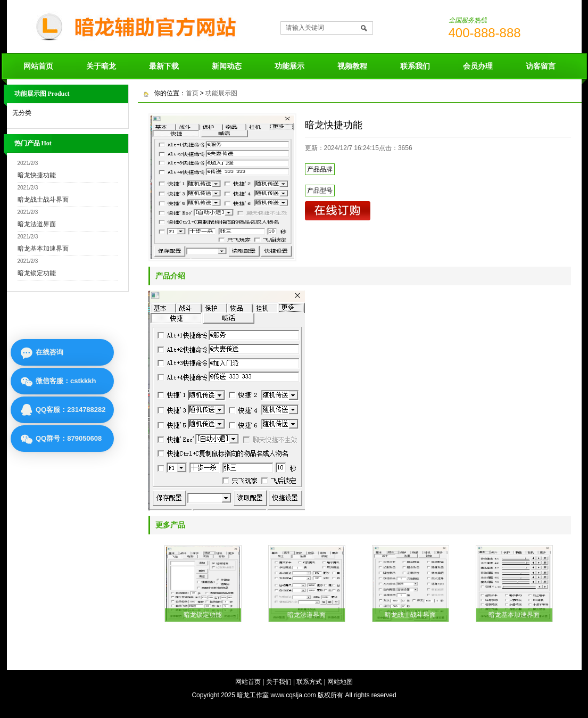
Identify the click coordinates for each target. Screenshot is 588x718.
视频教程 (352, 66)
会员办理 (478, 66)
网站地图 (340, 682)
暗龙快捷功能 (37, 175)
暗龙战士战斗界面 (43, 200)
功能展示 (289, 66)
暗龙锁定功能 (37, 273)
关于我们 (279, 682)
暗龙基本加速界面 (43, 249)
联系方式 (309, 682)
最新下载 (164, 66)
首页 (192, 93)
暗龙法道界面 (37, 224)
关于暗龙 (101, 66)
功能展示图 (221, 93)
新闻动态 (227, 66)
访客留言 (541, 66)
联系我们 (415, 66)
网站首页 (38, 66)
